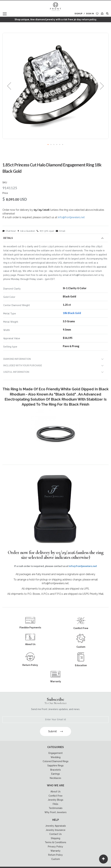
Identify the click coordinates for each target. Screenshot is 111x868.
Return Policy (55, 855)
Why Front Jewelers (55, 812)
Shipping (55, 838)
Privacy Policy (55, 847)
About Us (55, 792)
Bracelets (56, 770)
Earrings (56, 774)
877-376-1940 (45, 231)
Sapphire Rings (55, 766)
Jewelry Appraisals (56, 826)
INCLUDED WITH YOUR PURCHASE (23, 365)
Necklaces (55, 778)
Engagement (56, 753)
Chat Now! (9, 231)
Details (8, 238)
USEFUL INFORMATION (16, 372)
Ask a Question (26, 231)
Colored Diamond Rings (56, 761)
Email (61, 231)
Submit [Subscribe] (55, 731)
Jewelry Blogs (55, 800)
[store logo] (55, 7)
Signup (78, 14)
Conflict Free (55, 796)
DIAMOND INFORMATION (17, 359)
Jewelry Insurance (55, 830)
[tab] (55, 239)
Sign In (90, 14)
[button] (9, 86)
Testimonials (56, 808)
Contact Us (55, 834)
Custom (56, 859)
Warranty (55, 851)
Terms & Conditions (55, 842)
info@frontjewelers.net (71, 217)
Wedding (56, 757)
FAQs (55, 804)
